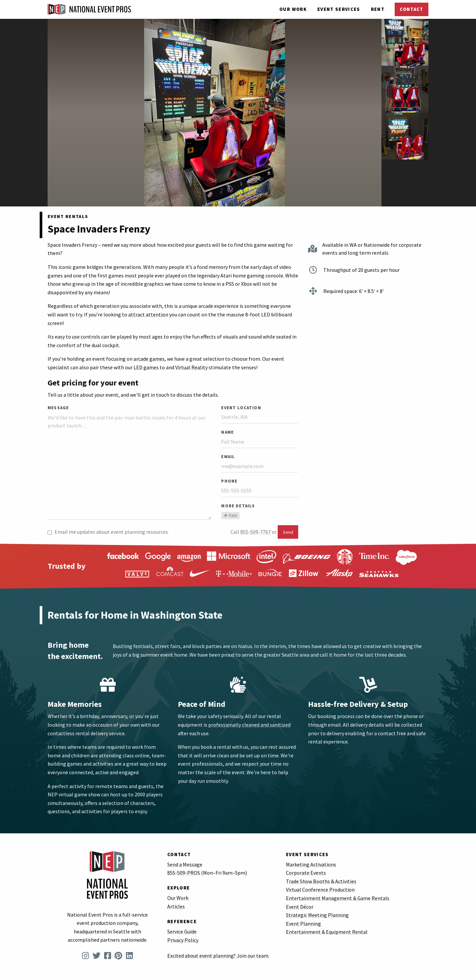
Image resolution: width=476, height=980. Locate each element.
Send (288, 532)
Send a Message (185, 864)
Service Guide (182, 931)
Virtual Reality (191, 367)
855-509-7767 (256, 532)
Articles (176, 906)
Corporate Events (306, 873)
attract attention (148, 314)
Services (339, 9)
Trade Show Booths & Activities (321, 881)
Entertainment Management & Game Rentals (338, 898)
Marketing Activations (311, 864)
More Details (238, 506)
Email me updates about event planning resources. (108, 532)
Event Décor (300, 907)
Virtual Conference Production (320, 889)
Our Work (293, 9)
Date (230, 515)
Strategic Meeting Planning (317, 915)
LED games (146, 367)
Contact (411, 9)
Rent (378, 9)
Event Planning (303, 924)
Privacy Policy (183, 940)
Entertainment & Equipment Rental (327, 932)
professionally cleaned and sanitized (249, 725)
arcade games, (150, 359)
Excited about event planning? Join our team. (218, 956)
